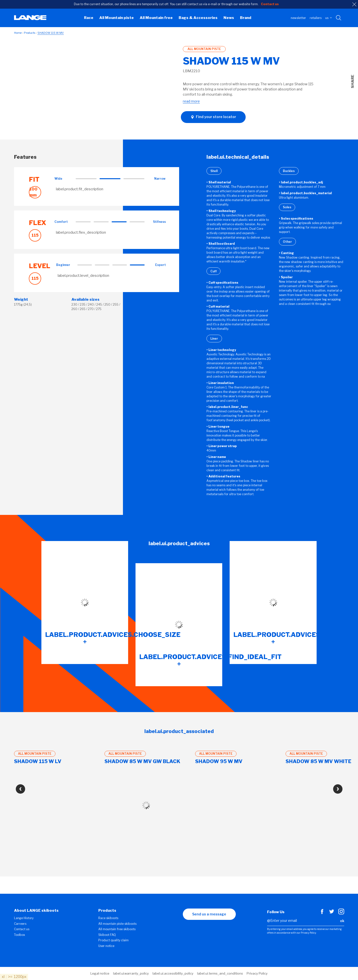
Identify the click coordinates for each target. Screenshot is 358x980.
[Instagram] (341, 913)
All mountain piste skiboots (117, 924)
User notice (106, 946)
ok (342, 921)
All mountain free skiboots (117, 929)
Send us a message (209, 914)
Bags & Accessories (198, 18)
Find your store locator (213, 117)
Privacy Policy (257, 973)
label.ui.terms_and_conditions (220, 973)
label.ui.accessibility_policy (173, 973)
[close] (354, 4)
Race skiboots (108, 918)
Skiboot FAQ (107, 935)
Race (89, 18)
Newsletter (298, 18)
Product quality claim (113, 940)
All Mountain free (156, 18)
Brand (246, 18)
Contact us (22, 929)
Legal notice (100, 973)
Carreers (20, 924)
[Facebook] (322, 913)
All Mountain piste (117, 18)
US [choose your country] (329, 18)
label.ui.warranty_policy (131, 973)
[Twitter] (332, 913)
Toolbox (20, 935)
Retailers (316, 18)
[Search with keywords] (339, 18)
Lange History (24, 918)
